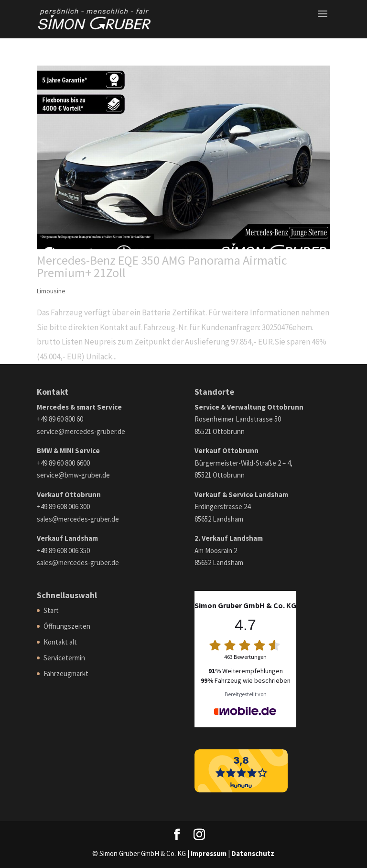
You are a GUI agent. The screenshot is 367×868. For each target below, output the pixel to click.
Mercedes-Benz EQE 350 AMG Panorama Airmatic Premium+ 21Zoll (162, 266)
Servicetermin (64, 658)
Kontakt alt (60, 642)
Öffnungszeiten (67, 626)
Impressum (209, 853)
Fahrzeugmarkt (66, 673)
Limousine (51, 291)
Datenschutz (253, 853)
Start (51, 610)
